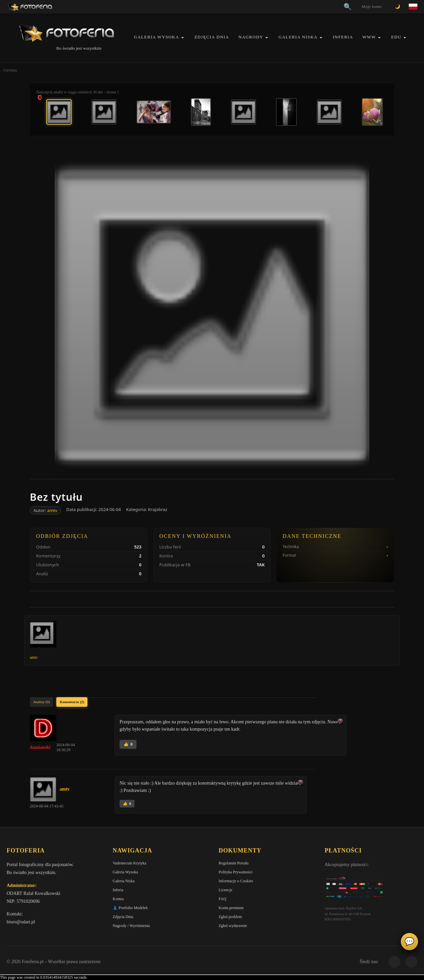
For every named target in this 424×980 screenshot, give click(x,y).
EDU (396, 37)
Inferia (343, 37)
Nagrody (251, 37)
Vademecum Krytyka (130, 863)
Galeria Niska (298, 37)
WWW (369, 37)
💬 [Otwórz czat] (409, 942)
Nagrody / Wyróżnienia (131, 926)
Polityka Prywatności (236, 872)
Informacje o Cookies (236, 881)
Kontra (118, 899)
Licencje (225, 890)
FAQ (222, 899)
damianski (40, 747)
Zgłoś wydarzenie (233, 926)
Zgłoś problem (230, 917)
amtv (52, 510)
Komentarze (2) (72, 702)
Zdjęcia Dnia (212, 37)
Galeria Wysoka (156, 37)
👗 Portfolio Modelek (130, 908)
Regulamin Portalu (234, 863)
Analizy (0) (41, 702)
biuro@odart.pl (21, 922)
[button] (183, 38)
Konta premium (231, 908)
